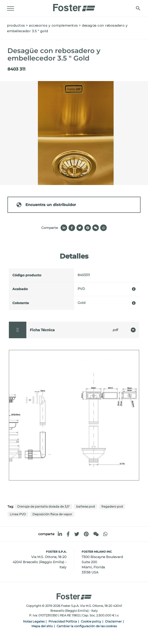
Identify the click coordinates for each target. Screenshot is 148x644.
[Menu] (10, 8)
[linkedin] (60, 534)
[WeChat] (96, 534)
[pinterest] (86, 534)
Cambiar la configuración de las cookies (87, 626)
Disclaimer (113, 621)
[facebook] (68, 534)
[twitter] (77, 534)
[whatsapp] (105, 534)
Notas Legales (34, 621)
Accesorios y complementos (53, 25)
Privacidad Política (63, 621)
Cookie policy (91, 621)
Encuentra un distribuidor (46, 205)
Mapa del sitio (42, 626)
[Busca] (138, 8)
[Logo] (74, 6)
